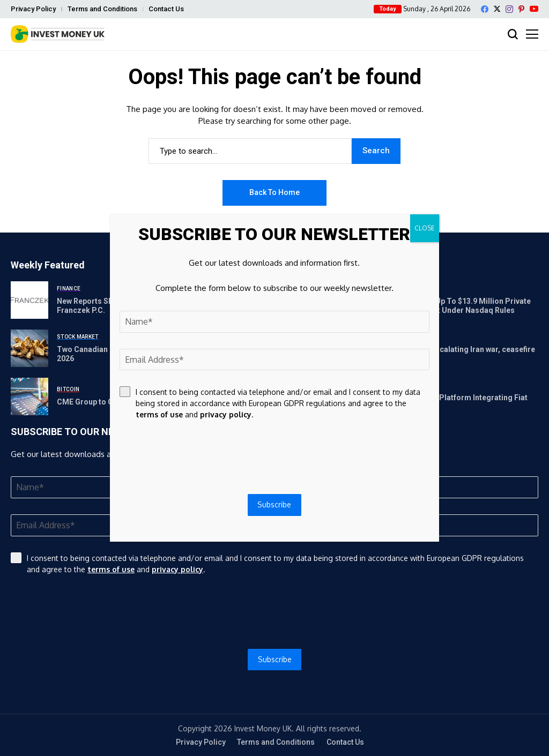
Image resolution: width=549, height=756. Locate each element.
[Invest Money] (58, 34)
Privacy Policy (33, 9)
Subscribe (275, 659)
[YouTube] (534, 9)
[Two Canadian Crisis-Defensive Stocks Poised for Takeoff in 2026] (29, 348)
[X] (497, 9)
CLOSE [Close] (425, 228)
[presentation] (274, 612)
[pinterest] (521, 9)
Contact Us (166, 9)
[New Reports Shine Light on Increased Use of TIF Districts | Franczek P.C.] (29, 300)
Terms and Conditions (102, 9)
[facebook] (485, 9)
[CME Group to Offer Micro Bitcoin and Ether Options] (29, 396)
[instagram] (509, 9)
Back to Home (274, 192)
